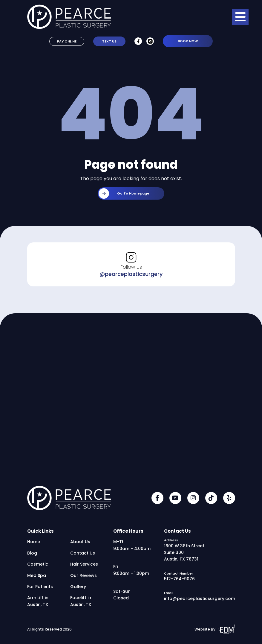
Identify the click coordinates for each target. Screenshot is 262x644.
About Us (80, 543)
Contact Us (83, 554)
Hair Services (84, 565)
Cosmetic (38, 565)
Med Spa (37, 576)
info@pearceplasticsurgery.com (200, 599)
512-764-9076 (179, 580)
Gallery (78, 587)
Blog (32, 554)
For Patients (40, 587)
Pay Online (67, 42)
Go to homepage (124, 194)
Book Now (188, 42)
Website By (215, 630)
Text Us (109, 42)
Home (34, 543)
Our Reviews (83, 576)
